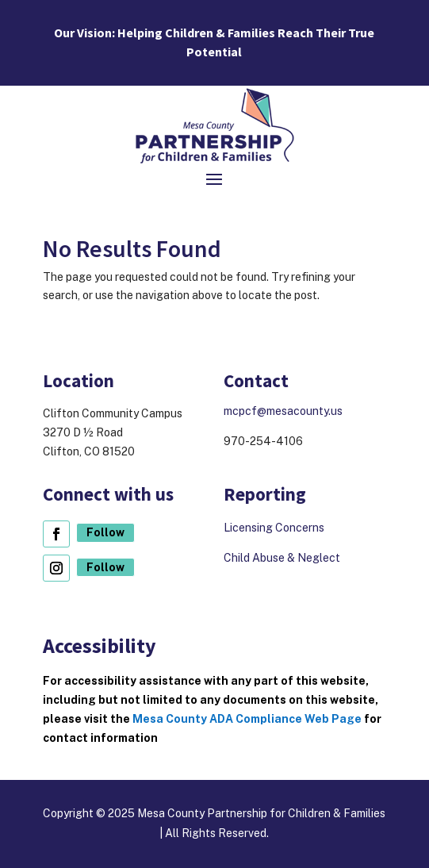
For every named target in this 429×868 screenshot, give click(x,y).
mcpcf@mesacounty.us (283, 411)
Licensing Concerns (275, 528)
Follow (105, 532)
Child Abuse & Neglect (282, 558)
